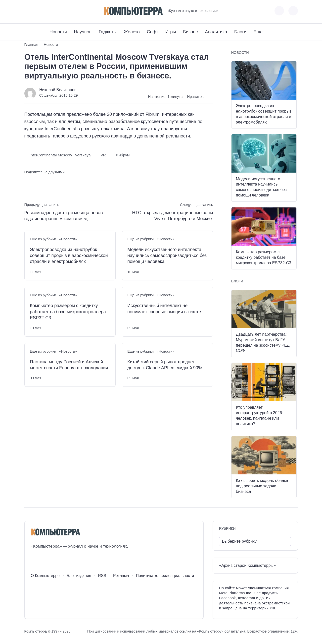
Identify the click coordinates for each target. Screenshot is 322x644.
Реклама (121, 576)
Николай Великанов (58, 90)
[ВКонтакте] (28, 11)
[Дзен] (56, 11)
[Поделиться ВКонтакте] (28, 181)
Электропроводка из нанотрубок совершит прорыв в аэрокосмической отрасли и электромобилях (69, 256)
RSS (102, 576)
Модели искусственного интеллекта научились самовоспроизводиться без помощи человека (167, 256)
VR (103, 155)
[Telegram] (46, 11)
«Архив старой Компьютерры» (247, 565)
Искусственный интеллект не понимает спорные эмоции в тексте (164, 309)
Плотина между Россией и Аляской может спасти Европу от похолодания (69, 365)
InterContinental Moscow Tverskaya (60, 155)
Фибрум (123, 155)
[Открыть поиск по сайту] (293, 11)
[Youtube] (37, 11)
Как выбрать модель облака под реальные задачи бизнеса (262, 486)
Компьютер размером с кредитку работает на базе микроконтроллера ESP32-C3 (68, 312)
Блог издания (79, 576)
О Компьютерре (45, 576)
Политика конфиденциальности (165, 576)
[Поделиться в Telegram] (37, 181)
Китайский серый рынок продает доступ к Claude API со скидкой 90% (165, 365)
